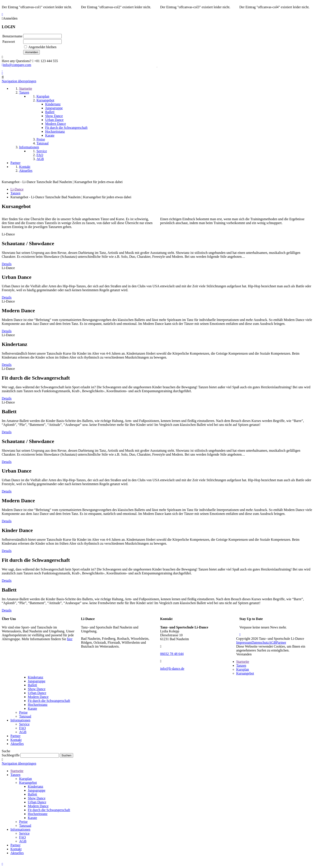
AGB (273, 642)
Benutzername (12, 36)
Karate (32, 708)
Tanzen (15, 193)
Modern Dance (38, 697)
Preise (23, 712)
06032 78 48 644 (172, 654)
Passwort (9, 42)
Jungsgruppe (37, 681)
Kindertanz (36, 677)
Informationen (20, 720)
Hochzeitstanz (38, 705)
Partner (281, 642)
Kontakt (16, 740)
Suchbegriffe (11, 755)
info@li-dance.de (172, 669)
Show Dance (37, 689)
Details (7, 264)
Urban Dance (37, 693)
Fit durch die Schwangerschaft (49, 701)
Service (24, 724)
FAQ (22, 728)
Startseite (243, 662)
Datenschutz (260, 642)
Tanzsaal (25, 716)
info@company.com (17, 65)
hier (70, 639)
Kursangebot (245, 673)
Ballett (32, 685)
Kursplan (243, 669)
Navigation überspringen (19, 81)
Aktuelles (17, 744)
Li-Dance (17, 189)
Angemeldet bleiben (42, 47)
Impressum (244, 642)
